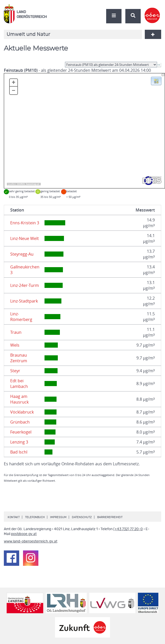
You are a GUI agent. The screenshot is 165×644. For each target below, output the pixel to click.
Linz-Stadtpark (24, 301)
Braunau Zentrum (19, 358)
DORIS (21, 184)
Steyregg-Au (22, 254)
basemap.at (33, 184)
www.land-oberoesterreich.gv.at (31, 541)
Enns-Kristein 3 (25, 223)
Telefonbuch (35, 517)
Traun (16, 332)
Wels (15, 345)
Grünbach (20, 422)
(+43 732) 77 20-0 (128, 529)
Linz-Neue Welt (25, 238)
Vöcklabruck (22, 412)
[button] (156, 80)
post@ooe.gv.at (24, 534)
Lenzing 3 (19, 442)
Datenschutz (82, 517)
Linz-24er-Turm (25, 285)
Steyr (15, 371)
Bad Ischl (19, 452)
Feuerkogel (21, 432)
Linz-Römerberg (21, 317)
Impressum (58, 517)
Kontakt (14, 517)
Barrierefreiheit (110, 517)
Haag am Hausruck (19, 399)
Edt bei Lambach (19, 384)
